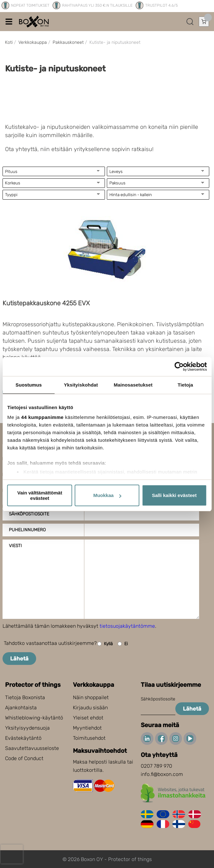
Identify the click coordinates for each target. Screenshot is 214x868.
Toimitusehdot (89, 738)
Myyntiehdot (87, 728)
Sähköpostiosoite (29, 514)
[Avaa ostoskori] (204, 22)
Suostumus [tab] (29, 385)
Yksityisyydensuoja (27, 728)
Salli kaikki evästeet (174, 495)
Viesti (15, 546)
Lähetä (19, 659)
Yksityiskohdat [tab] (81, 385)
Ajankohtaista (21, 708)
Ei (123, 644)
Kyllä (105, 644)
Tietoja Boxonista (25, 697)
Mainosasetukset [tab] (133, 385)
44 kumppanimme (42, 417)
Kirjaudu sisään (90, 708)
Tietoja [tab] (185, 385)
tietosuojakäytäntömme (127, 626)
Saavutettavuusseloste (32, 748)
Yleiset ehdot (88, 718)
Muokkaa (107, 495)
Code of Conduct (24, 758)
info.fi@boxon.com (162, 774)
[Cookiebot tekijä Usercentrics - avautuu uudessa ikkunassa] (179, 367)
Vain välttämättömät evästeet (40, 495)
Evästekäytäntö (23, 738)
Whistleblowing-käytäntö (34, 718)
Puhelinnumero (27, 530)
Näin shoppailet (91, 697)
